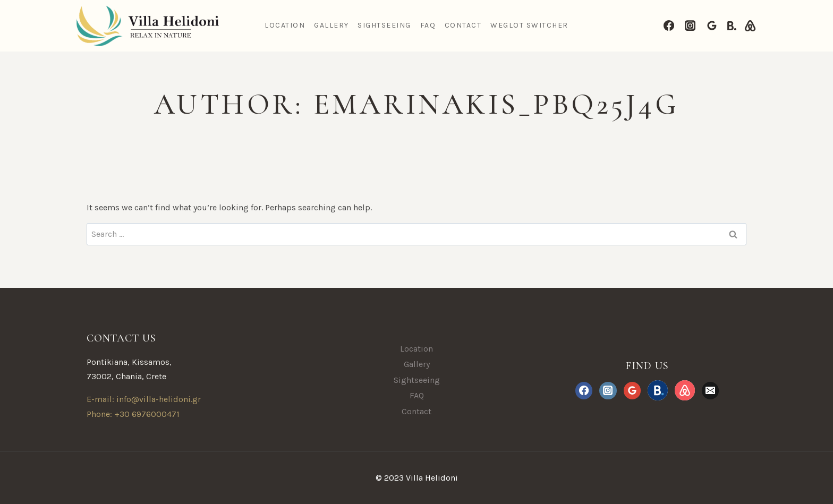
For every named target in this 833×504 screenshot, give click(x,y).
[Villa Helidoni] (146, 26)
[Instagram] (690, 25)
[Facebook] (669, 25)
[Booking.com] (732, 26)
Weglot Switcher (529, 25)
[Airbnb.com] (750, 26)
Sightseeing (384, 25)
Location (285, 25)
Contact (463, 25)
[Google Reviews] (712, 25)
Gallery (331, 25)
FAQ (428, 25)
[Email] (710, 390)
